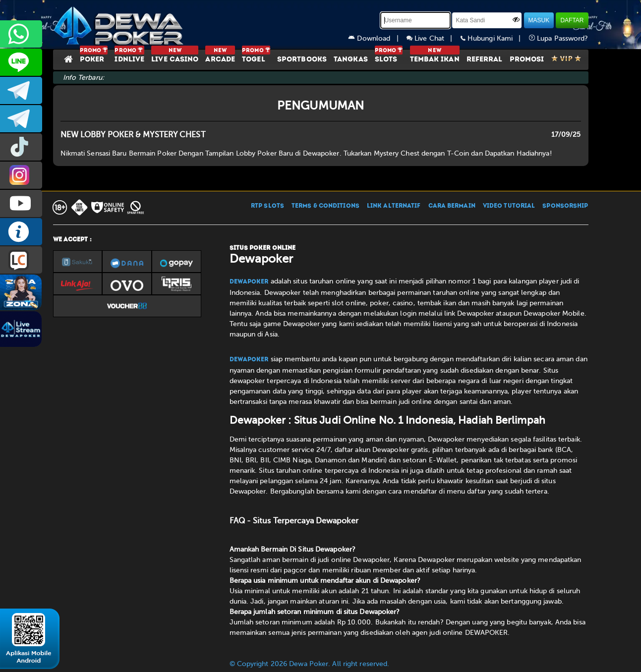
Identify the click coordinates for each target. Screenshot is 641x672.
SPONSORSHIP (565, 206)
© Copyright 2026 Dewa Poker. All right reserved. (310, 664)
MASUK (539, 20)
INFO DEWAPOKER (21, 232)
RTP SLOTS (267, 206)
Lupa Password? (559, 38)
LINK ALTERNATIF (394, 206)
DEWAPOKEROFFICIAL (21, 203)
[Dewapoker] (120, 25)
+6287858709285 (21, 34)
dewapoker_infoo (21, 90)
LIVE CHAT (21, 260)
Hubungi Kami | (495, 38)
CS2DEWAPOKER (21, 62)
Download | (377, 38)
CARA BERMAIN (452, 206)
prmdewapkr (21, 147)
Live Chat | (434, 38)
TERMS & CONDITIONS (325, 206)
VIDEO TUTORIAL (509, 206)
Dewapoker (249, 282)
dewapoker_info (21, 119)
